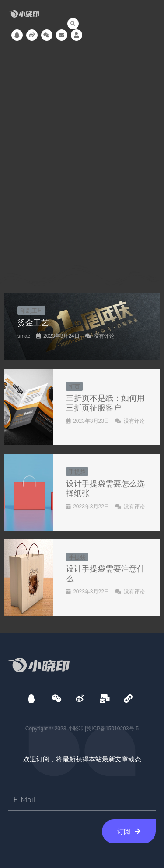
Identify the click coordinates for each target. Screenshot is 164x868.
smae (24, 336)
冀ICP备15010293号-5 (112, 729)
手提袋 (77, 472)
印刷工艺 (31, 311)
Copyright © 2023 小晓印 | (56, 729)
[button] (73, 24)
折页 (74, 387)
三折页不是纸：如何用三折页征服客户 (105, 403)
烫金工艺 (33, 323)
